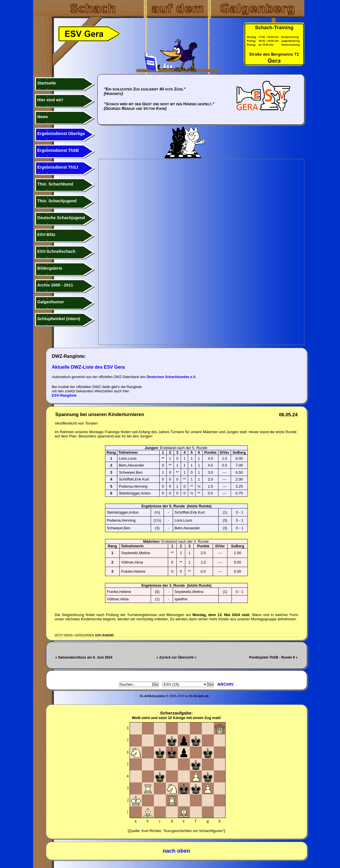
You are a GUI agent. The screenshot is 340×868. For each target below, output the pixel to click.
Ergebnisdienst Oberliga (61, 134)
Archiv (226, 684)
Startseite (47, 83)
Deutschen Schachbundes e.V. (171, 377)
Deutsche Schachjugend (61, 218)
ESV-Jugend (104, 635)
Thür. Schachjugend (57, 201)
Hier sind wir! (50, 100)
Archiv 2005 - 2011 (55, 285)
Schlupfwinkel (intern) (59, 319)
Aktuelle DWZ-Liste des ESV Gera (88, 367)
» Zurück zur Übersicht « (176, 657)
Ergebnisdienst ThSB (58, 150)
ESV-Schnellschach (57, 251)
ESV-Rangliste (64, 395)
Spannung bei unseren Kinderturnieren (100, 414)
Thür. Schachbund (55, 184)
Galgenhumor (51, 302)
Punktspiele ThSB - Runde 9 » (273, 657)
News (43, 117)
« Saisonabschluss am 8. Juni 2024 (84, 657)
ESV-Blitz (46, 235)
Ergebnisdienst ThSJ (58, 167)
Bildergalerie (50, 268)
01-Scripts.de (199, 696)
